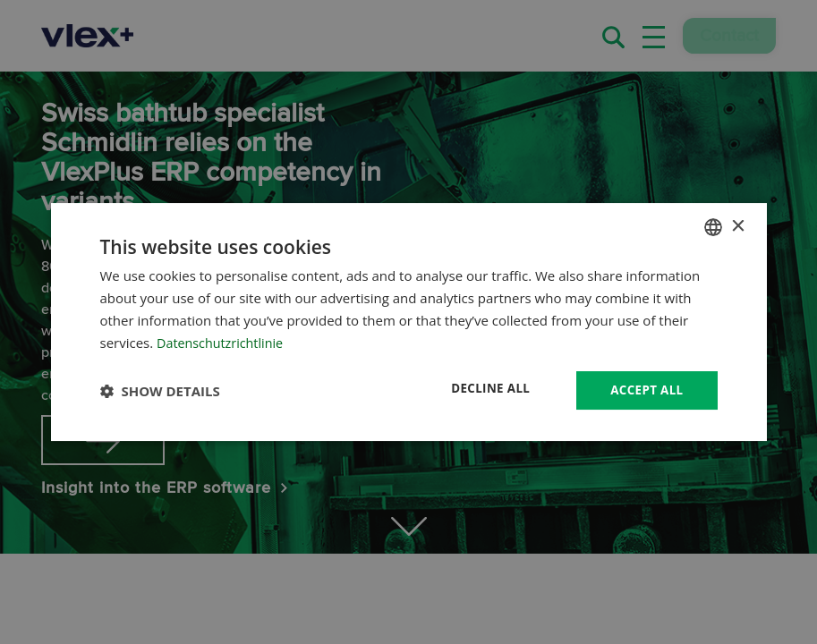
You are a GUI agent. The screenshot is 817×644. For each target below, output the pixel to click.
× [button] (738, 225)
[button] (160, 391)
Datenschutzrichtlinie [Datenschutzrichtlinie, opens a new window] (223, 342)
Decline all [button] (485, 389)
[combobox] (713, 226)
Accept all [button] (645, 390)
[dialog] (409, 322)
